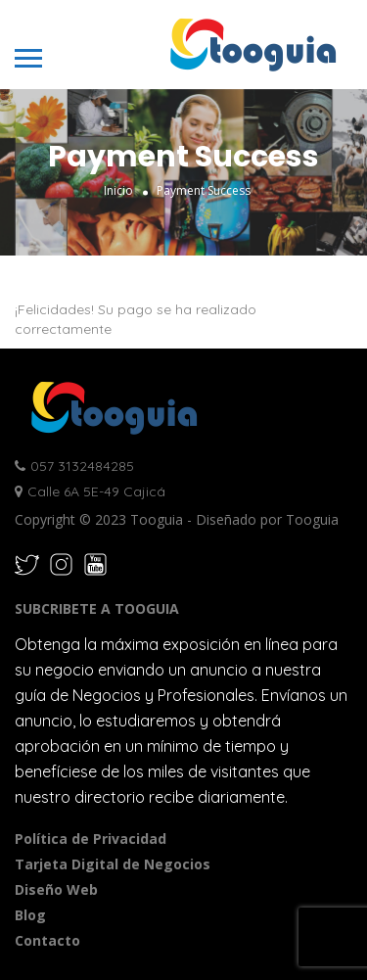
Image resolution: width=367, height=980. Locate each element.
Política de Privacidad (91, 839)
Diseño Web (56, 889)
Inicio (118, 190)
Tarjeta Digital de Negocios (113, 864)
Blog (30, 915)
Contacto (47, 940)
